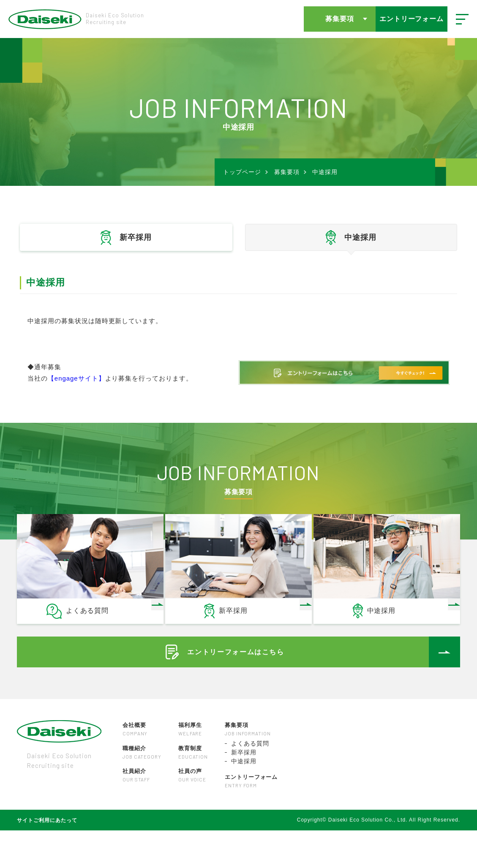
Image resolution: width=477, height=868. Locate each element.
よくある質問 (254, 776)
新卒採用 (248, 785)
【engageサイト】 (76, 393)
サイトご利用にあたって (47, 858)
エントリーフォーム (412, 19)
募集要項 (340, 19)
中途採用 (248, 794)
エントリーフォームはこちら (229, 674)
